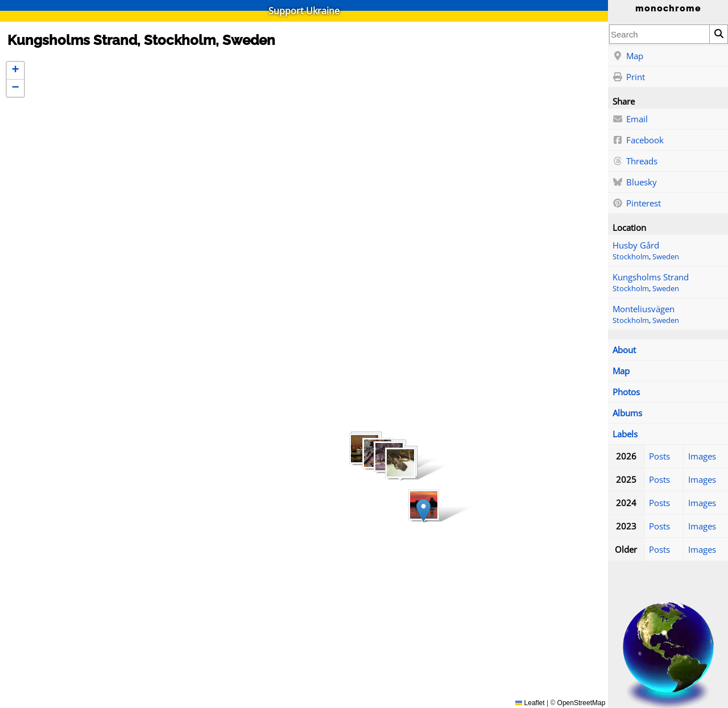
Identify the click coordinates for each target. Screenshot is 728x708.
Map (628, 56)
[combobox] (659, 34)
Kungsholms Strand (651, 277)
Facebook (638, 140)
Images (702, 456)
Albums (627, 413)
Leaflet (530, 703)
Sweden (666, 257)
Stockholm (631, 257)
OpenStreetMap (582, 703)
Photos (626, 392)
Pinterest (637, 204)
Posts (659, 456)
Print (629, 77)
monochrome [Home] (668, 9)
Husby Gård (636, 245)
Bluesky (635, 183)
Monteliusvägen (644, 309)
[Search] (718, 34)
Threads (635, 162)
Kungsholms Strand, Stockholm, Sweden (141, 40)
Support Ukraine (304, 11)
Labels (625, 434)
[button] (185, 223)
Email (630, 119)
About (624, 350)
